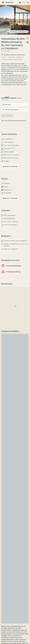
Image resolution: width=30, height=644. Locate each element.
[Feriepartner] (7, 3)
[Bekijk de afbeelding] (15, 20)
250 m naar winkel (9, 218)
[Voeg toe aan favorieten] (27, 39)
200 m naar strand (10, 215)
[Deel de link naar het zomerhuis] (27, 42)
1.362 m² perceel (9, 152)
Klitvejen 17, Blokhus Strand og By (13, 55)
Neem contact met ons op (19, 121)
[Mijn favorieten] (24, 3)
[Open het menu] (28, 3)
